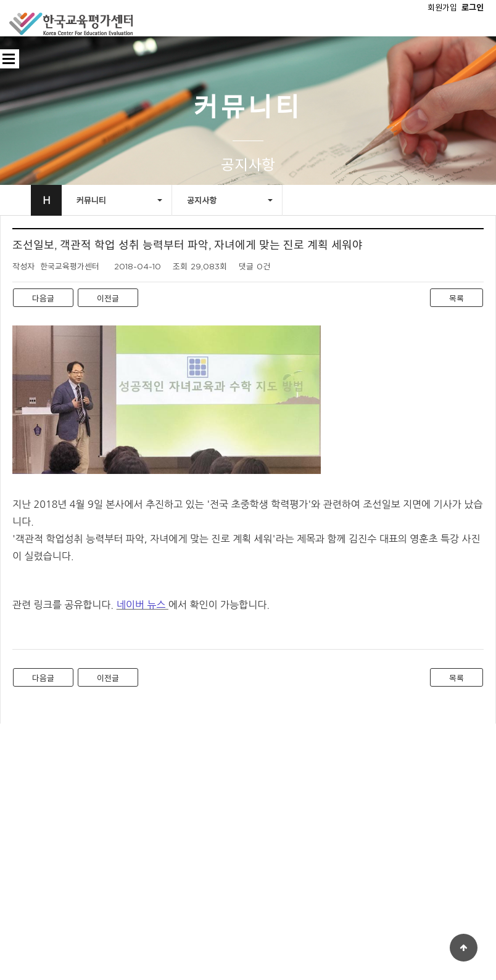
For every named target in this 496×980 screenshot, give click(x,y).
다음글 (43, 298)
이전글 (108, 298)
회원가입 (442, 7)
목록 (457, 298)
